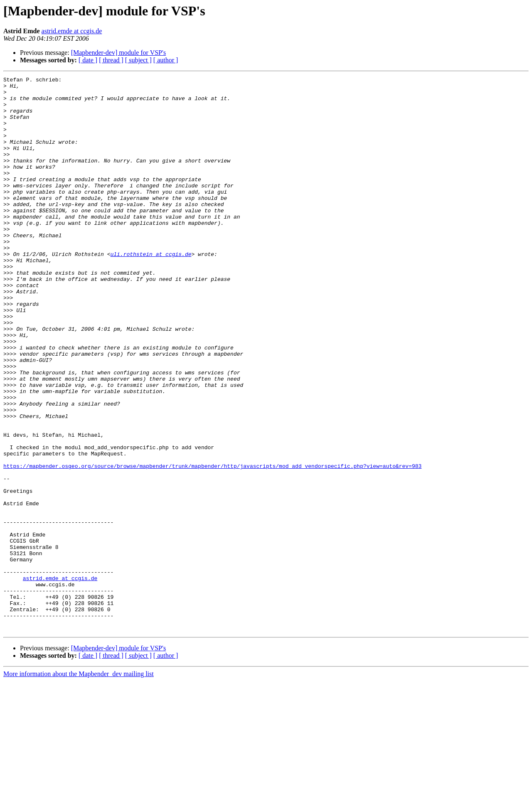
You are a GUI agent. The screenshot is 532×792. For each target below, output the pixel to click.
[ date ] (88, 60)
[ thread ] (111, 60)
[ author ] (166, 60)
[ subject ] (138, 60)
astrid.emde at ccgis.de (72, 31)
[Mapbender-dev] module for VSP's (118, 53)
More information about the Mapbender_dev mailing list (79, 785)
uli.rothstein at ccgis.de (151, 290)
